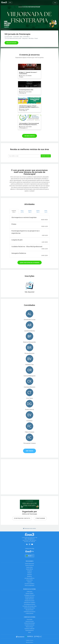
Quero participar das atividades (30, 263)
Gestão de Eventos (30, 599)
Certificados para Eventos (29, 612)
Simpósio (30, 573)
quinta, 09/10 (38, 211)
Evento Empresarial (29, 564)
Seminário (30, 575)
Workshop (30, 577)
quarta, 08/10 (30, 211)
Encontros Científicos (29, 584)
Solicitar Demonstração (30, 624)
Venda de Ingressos (30, 597)
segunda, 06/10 (14, 211)
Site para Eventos (30, 610)
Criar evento (30, 620)
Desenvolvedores (30, 631)
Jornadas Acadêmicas (30, 578)
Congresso (29, 571)
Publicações (30, 592)
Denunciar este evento (29, 528)
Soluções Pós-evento (29, 601)
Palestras (29, 582)
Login (10, 2)
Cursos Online (29, 580)
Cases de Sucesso (30, 622)
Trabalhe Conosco (30, 641)
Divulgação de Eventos (30, 596)
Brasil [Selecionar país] (30, 556)
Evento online (29, 567)
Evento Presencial (29, 566)
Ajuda (29, 633)
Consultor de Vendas (29, 626)
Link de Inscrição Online (29, 609)
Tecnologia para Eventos (30, 605)
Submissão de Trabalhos (29, 603)
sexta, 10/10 (46, 211)
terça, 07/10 (22, 211)
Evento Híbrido (29, 569)
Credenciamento (29, 614)
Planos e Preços (30, 628)
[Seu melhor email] (24, 156)
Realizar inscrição (11, 43)
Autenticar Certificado (29, 629)
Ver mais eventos (29, 136)
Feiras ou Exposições (29, 586)
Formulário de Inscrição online (30, 607)
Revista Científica (30, 594)
